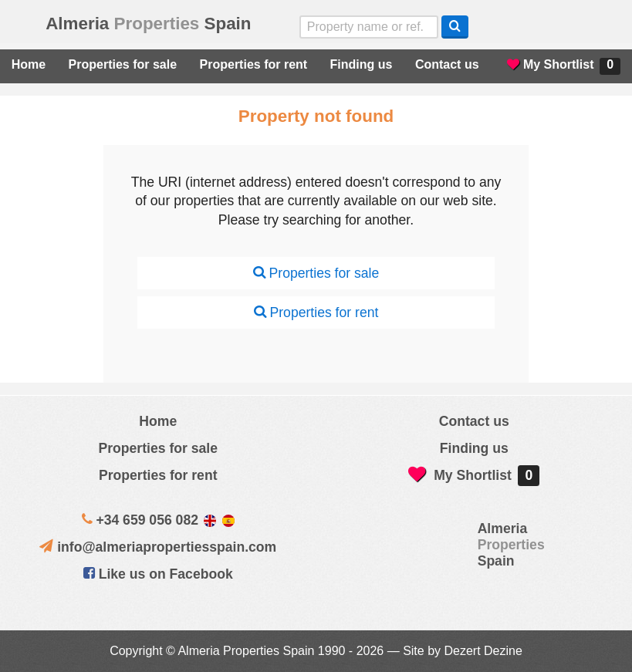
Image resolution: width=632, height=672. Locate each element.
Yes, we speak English (504, 27)
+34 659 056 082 (147, 520)
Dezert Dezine (483, 651)
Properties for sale (123, 64)
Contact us (447, 64)
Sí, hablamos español (536, 27)
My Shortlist (564, 66)
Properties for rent (254, 64)
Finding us (362, 64)
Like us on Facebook (158, 574)
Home (29, 64)
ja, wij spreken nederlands (569, 27)
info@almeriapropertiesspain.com (167, 547)
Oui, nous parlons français (602, 27)
